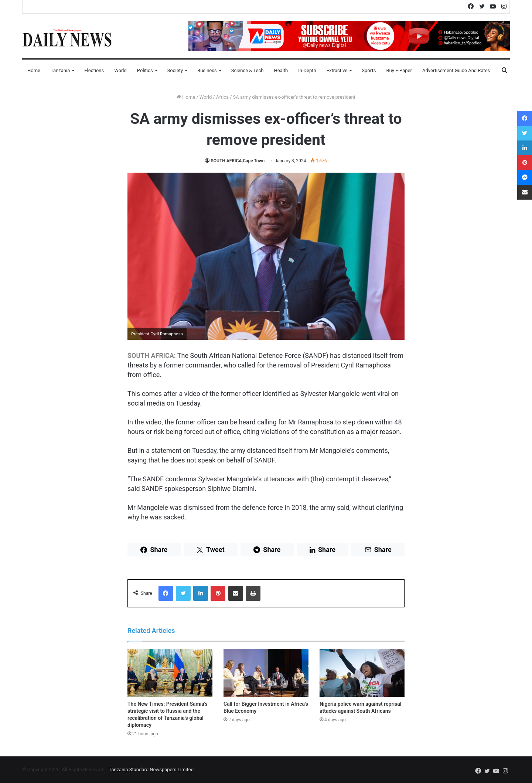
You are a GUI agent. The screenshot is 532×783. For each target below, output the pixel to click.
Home (34, 70)
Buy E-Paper (399, 70)
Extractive (337, 70)
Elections (94, 70)
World (120, 70)
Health (281, 70)
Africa (222, 97)
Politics (145, 70)
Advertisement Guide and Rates (456, 70)
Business (207, 70)
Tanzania (60, 70)
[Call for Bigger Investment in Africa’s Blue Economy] (266, 673)
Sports (369, 70)
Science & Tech (248, 70)
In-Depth (307, 70)
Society (175, 70)
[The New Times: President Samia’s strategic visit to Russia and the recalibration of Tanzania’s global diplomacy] (170, 673)
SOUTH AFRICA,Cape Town (238, 161)
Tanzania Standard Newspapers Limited (151, 770)
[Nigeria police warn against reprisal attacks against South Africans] (362, 673)
